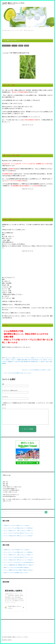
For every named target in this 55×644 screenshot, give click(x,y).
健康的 (26, 360)
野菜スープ (38, 362)
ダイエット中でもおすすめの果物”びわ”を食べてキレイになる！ (18, 373)
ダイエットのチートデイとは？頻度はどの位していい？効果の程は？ (18, 528)
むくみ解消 (13, 358)
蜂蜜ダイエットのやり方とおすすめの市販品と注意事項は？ (17, 568)
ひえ (9, 358)
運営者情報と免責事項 (7, 640)
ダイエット (44, 358)
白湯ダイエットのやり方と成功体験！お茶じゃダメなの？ (16, 573)
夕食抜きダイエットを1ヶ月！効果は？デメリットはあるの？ (17, 526)
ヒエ (10, 360)
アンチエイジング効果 (29, 358)
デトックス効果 (5, 360)
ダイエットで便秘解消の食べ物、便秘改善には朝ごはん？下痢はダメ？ (19, 565)
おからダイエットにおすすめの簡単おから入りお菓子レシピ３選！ (37, 370)
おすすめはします (6, 46)
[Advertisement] (28, 138)
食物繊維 (4, 364)
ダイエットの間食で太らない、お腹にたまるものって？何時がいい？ (18, 531)
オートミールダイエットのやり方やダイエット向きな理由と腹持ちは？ (19, 562)
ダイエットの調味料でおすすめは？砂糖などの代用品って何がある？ (18, 570)
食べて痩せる (46, 362)
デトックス (14, 46)
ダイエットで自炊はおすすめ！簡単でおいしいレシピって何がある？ (18, 536)
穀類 (22, 362)
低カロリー (14, 360)
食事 (51, 362)
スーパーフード (38, 358)
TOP (13, 30)
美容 (29, 362)
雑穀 (42, 362)
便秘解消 (19, 360)
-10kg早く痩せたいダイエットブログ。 (28, 4)
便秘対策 (21, 46)
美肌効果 (33, 362)
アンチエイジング (20, 358)
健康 (23, 360)
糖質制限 (27, 46)
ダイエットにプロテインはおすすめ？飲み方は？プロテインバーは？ (18, 533)
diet (6, 358)
